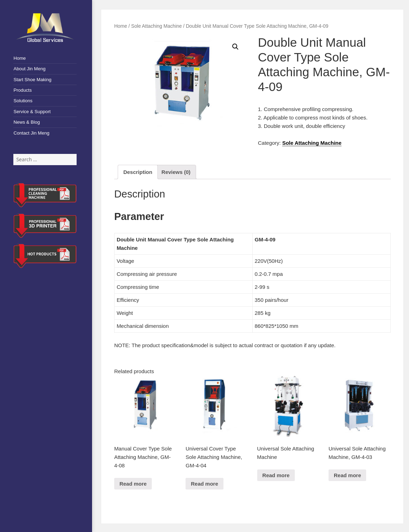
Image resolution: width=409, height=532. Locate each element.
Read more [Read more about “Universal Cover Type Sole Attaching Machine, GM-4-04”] (204, 484)
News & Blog (27, 122)
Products (22, 90)
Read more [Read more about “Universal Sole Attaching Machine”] (276, 475)
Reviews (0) (176, 172)
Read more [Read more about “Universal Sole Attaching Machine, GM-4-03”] (348, 475)
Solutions (23, 101)
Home (20, 58)
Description (138, 172)
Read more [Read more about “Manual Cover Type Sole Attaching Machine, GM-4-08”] (133, 484)
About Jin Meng (29, 69)
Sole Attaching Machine (156, 26)
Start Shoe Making (32, 80)
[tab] (138, 172)
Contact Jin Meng (31, 133)
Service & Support (32, 112)
